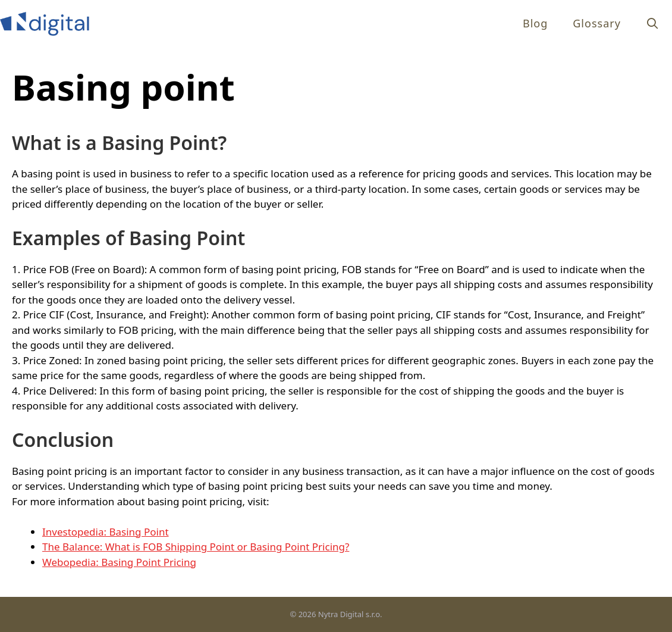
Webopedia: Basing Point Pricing (119, 562)
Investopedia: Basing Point (106, 532)
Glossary (597, 23)
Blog (535, 23)
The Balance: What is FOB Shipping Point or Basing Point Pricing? (196, 547)
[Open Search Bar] (653, 24)
